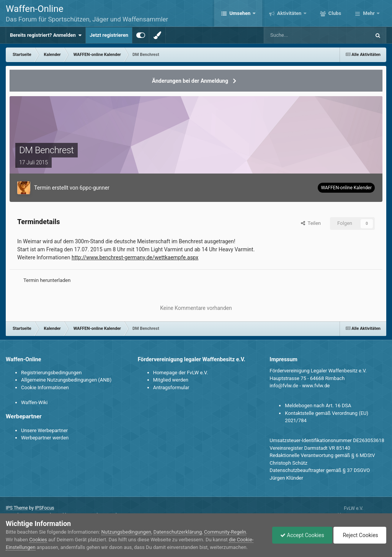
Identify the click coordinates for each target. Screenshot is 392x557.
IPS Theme (17, 508)
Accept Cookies (302, 535)
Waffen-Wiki (34, 402)
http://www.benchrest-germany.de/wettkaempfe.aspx (135, 257)
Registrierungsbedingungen (51, 373)
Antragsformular (171, 387)
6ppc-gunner (95, 188)
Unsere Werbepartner (44, 430)
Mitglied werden (171, 380)
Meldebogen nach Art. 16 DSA (318, 405)
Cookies (38, 540)
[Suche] (295, 35)
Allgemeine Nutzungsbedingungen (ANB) (66, 380)
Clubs (334, 13)
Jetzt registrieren (109, 35)
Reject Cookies (360, 535)
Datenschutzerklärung (178, 532)
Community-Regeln (225, 532)
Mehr (369, 13)
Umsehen (240, 13)
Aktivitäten (289, 13)
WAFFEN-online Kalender (346, 188)
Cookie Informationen (45, 387)
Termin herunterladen (47, 280)
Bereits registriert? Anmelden (46, 35)
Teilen (311, 223)
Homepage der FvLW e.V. (180, 373)
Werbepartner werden (45, 438)
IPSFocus (44, 508)
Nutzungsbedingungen (126, 532)
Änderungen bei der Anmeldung (190, 81)
